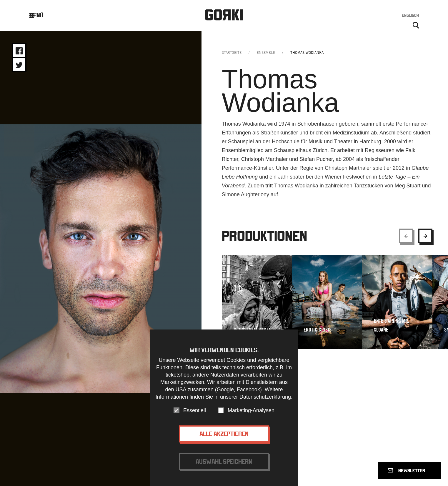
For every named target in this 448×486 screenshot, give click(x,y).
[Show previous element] (406, 236)
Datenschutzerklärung (265, 397)
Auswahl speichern (224, 461)
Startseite (232, 53)
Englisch (410, 15)
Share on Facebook (19, 51)
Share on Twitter (19, 65)
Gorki (224, 15)
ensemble (266, 53)
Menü (41, 15)
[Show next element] (425, 236)
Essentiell (195, 410)
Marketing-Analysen (251, 410)
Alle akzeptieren (224, 434)
